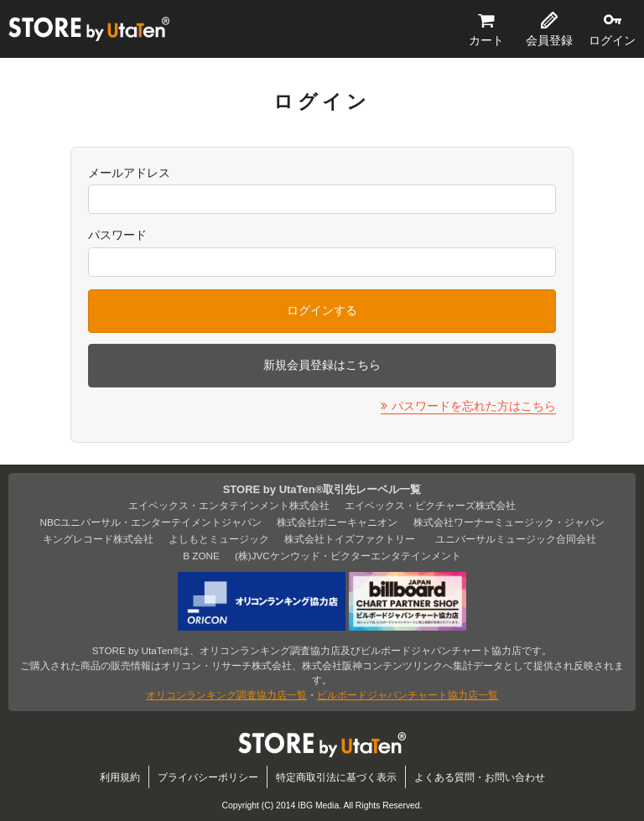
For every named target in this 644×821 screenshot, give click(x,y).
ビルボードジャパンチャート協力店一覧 (408, 695)
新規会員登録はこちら (322, 365)
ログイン (612, 40)
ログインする (322, 310)
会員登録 (549, 40)
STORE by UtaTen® (89, 29)
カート (486, 40)
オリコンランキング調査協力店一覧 (226, 695)
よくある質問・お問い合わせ (480, 777)
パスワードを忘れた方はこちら (474, 406)
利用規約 (120, 777)
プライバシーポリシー (208, 777)
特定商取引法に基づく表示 (336, 777)
